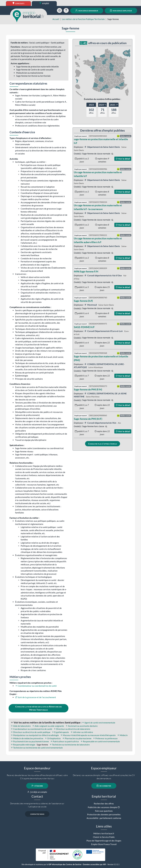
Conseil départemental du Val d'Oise (103, 275)
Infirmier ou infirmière (82, 732)
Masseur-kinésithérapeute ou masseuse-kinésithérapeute (88, 735)
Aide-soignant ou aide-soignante (48, 726)
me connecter (104, 786)
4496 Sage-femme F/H (86, 271)
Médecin (122, 735)
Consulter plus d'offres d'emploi (102, 444)
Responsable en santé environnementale (100, 741)
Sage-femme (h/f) (83, 301)
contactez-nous (37, 814)
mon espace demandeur (87, 11)
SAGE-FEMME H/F (84, 327)
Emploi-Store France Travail (104, 844)
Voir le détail (123, 159)
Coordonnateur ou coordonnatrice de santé (36, 686)
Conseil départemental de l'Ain (101, 423)
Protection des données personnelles (104, 814)
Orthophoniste (53, 738)
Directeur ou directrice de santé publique (31, 732)
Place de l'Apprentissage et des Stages (104, 841)
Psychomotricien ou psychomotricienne (30, 741)
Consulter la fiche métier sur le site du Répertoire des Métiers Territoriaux (39, 708)
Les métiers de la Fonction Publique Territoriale (83, 19)
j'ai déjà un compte (37, 792)
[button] (119, 807)
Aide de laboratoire (21, 726)
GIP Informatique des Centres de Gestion (65, 864)
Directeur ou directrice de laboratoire (72, 729)
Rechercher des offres (104, 804)
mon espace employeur (121, 11)
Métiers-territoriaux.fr (104, 833)
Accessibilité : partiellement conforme (104, 818)
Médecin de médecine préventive (27, 738)
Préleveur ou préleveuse (105, 738)
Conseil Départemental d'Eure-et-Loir (104, 331)
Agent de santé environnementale (99, 723)
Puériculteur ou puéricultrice (65, 741)
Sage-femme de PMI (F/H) (88, 389)
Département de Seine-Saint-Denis (102, 147)
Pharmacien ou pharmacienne (77, 738)
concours (19, 3)
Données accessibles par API (94, 864)
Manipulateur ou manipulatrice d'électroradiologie (35, 735)
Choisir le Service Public (104, 837)
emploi (44, 3)
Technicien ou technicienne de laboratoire (70, 745)
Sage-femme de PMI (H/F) (88, 419)
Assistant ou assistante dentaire (82, 726)
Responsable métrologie (23, 745)
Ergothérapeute (60, 732)
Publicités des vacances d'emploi (103, 807)
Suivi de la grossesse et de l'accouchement (36, 697)
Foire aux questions (104, 811)
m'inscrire (37, 786)
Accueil (56, 19)
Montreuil (91, 305)
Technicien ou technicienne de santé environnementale (37, 748)
